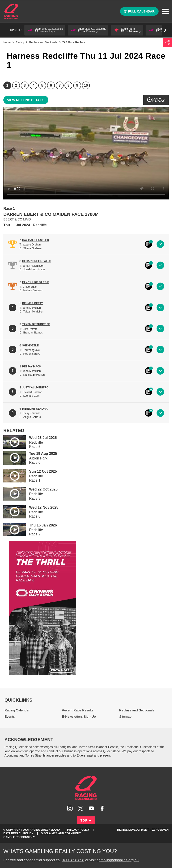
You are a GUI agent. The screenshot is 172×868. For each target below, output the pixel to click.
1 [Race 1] (7, 85)
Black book (148, 244)
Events (10, 716)
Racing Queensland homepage (86, 788)
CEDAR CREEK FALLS (37, 261)
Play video (11, 441)
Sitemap (125, 716)
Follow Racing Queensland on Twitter (81, 808)
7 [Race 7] (60, 85)
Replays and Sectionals (43, 42)
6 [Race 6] (51, 85)
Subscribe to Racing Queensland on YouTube (91, 808)
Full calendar (139, 11)
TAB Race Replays (74, 42)
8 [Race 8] (68, 85)
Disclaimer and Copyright (61, 833)
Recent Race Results (78, 710)
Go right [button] (165, 30)
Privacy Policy (78, 830)
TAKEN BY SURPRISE (36, 324)
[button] (45, 30)
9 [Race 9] (77, 85)
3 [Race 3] (25, 85)
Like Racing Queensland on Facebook (102, 808)
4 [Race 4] (33, 85)
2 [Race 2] (16, 85)
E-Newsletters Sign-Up (79, 716)
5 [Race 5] (42, 85)
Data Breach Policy (18, 833)
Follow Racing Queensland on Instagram (70, 808)
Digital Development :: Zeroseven (143, 830)
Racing (20, 42)
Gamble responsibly (19, 837)
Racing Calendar (17, 710)
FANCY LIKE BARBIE (36, 282)
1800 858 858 (73, 860)
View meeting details (26, 100)
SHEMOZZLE (30, 346)
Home (11, 11)
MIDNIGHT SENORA (35, 409)
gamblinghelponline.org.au (118, 860)
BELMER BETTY (33, 303)
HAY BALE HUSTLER (36, 240)
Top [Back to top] (86, 820)
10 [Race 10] (86, 85)
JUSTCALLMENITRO (35, 388)
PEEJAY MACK (32, 367)
